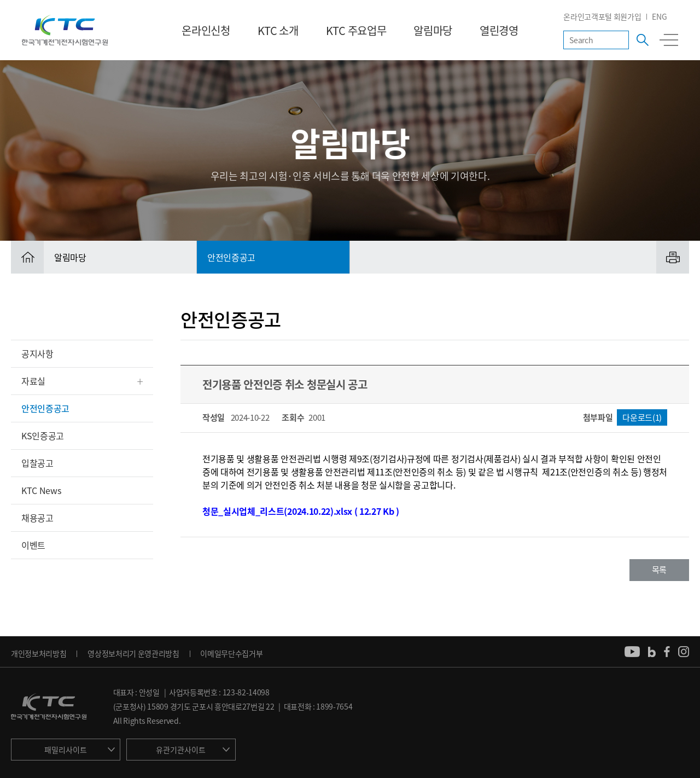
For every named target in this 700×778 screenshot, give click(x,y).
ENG (659, 16)
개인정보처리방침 (39, 653)
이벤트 (33, 545)
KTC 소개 (278, 30)
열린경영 (499, 30)
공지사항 (37, 353)
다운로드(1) (642, 417)
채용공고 (37, 518)
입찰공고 (37, 463)
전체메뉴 (669, 40)
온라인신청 (206, 30)
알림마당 (433, 30)
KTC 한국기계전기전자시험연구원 (65, 30)
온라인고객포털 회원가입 (602, 16)
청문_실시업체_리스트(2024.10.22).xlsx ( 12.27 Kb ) (301, 511)
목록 (659, 570)
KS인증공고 (43, 436)
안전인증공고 (45, 408)
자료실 (33, 381)
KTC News (41, 490)
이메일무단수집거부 (231, 653)
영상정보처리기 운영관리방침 (133, 653)
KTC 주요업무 (356, 30)
